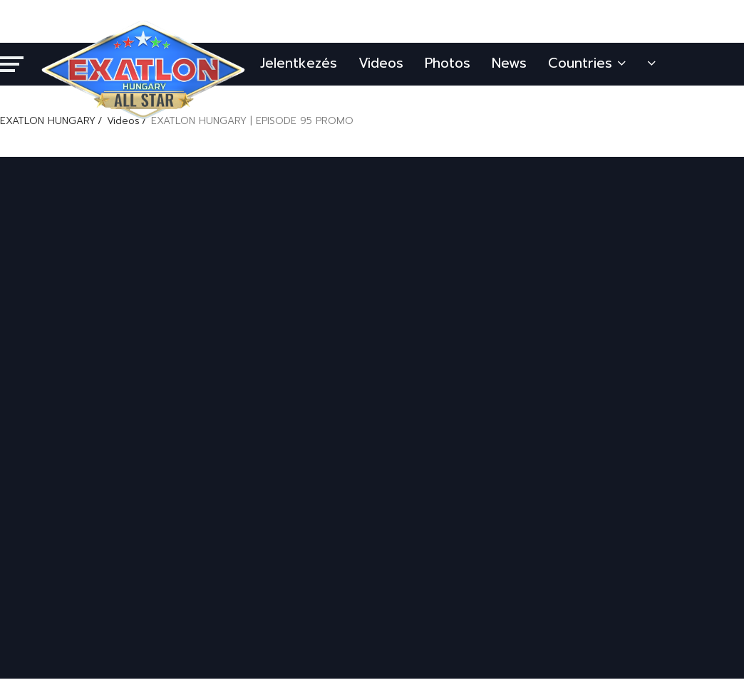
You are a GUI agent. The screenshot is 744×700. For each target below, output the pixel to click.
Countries (587, 63)
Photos (448, 63)
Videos (381, 63)
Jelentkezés (299, 63)
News (509, 63)
